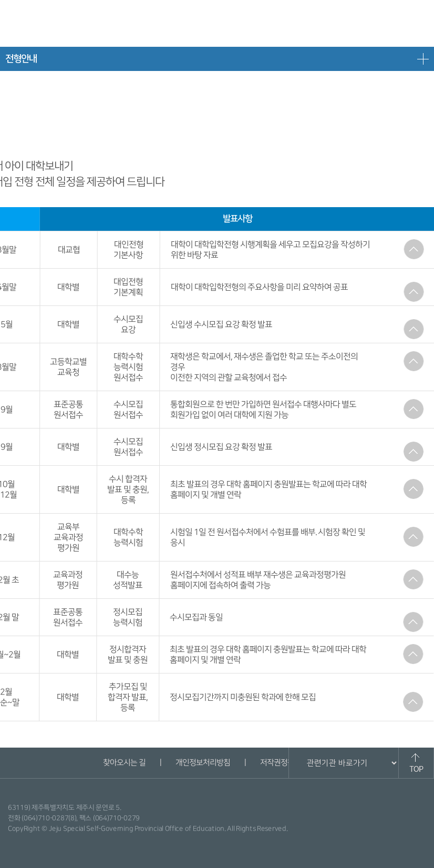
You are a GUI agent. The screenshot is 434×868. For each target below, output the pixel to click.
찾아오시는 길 (124, 763)
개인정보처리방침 (202, 763)
